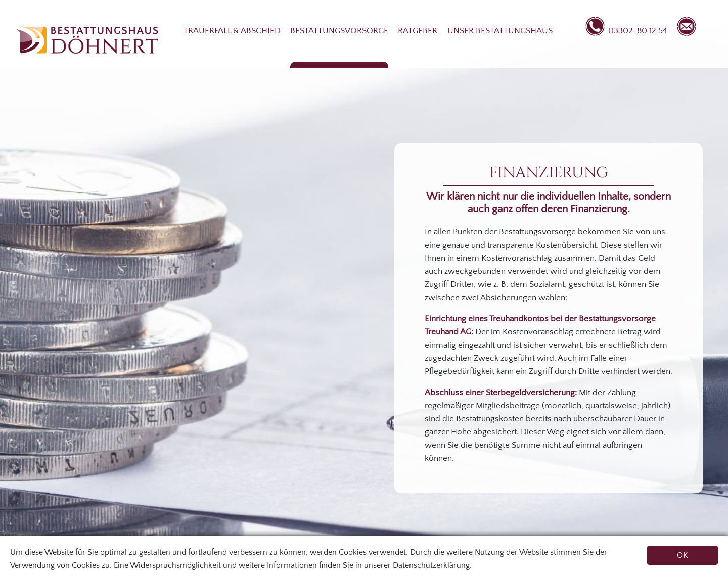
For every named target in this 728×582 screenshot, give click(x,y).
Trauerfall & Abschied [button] (232, 31)
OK (682, 555)
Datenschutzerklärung (431, 565)
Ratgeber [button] (418, 31)
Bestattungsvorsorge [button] (339, 31)
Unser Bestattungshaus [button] (500, 31)
